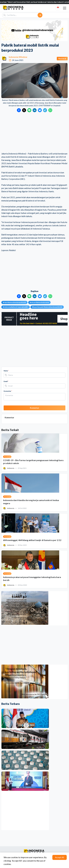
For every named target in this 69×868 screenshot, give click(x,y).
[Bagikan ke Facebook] (19, 110)
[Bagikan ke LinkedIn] (35, 110)
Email (6, 381)
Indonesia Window (18, 57)
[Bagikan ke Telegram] (45, 110)
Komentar (8, 391)
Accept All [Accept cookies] (60, 857)
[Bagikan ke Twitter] (24, 110)
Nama (6, 371)
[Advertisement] (34, 132)
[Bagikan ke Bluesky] (40, 110)
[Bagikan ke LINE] (29, 110)
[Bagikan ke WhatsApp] (50, 110)
